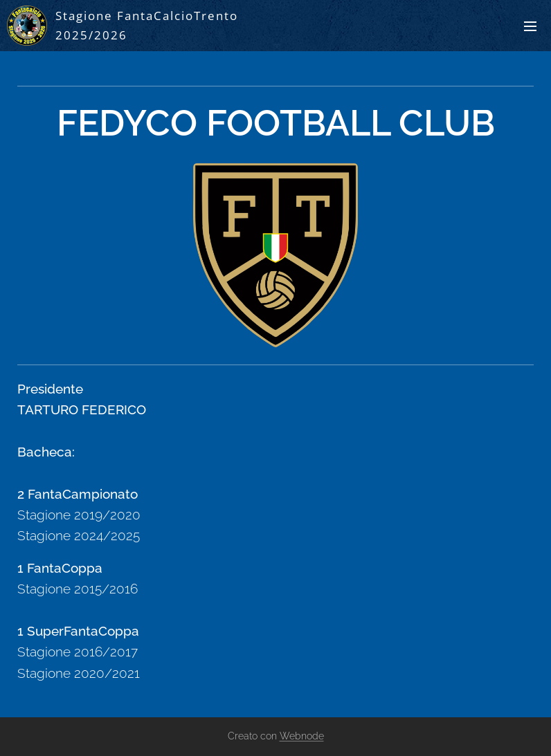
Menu (530, 26)
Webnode (302, 736)
